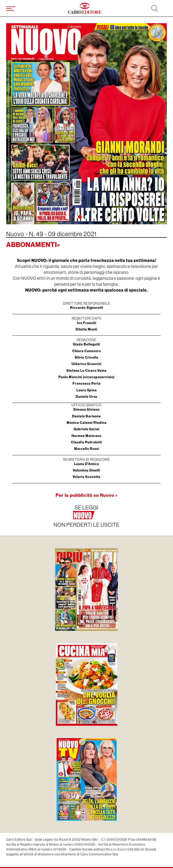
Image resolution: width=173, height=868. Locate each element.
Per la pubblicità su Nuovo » (87, 495)
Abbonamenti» (33, 245)
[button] (80, 217)
